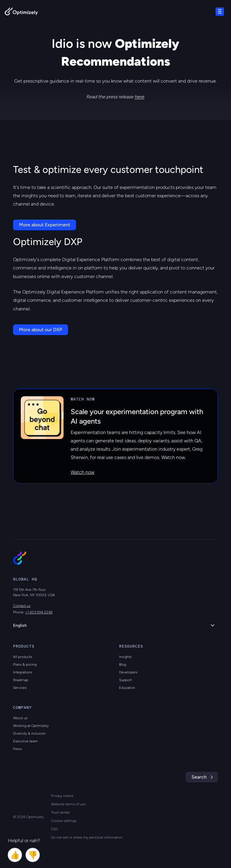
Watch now (83, 472)
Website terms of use (68, 804)
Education (127, 688)
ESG (54, 829)
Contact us (22, 606)
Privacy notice (62, 796)
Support (125, 680)
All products (23, 657)
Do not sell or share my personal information (87, 837)
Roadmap (21, 680)
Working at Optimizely (31, 726)
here (139, 97)
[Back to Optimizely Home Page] (21, 13)
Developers (128, 672)
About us (20, 718)
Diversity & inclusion (29, 733)
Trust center (61, 812)
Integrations (23, 672)
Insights (125, 657)
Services (20, 688)
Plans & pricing (25, 665)
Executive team (25, 741)
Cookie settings (64, 821)
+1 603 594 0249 (39, 612)
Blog (123, 665)
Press (18, 749)
